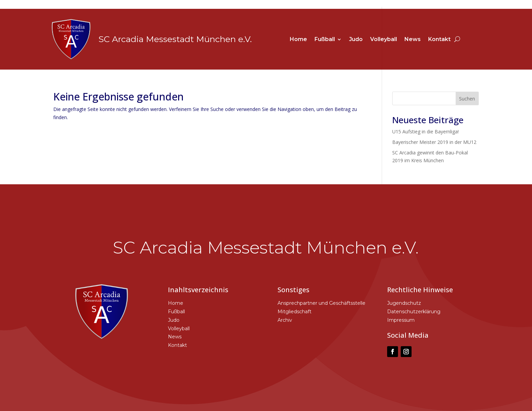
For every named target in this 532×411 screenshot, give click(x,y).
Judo (356, 40)
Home (298, 40)
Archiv (285, 320)
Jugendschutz (404, 303)
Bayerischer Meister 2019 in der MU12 (434, 142)
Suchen (467, 99)
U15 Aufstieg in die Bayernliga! (425, 132)
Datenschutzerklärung (414, 312)
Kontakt (439, 40)
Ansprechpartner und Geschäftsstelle (321, 303)
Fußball (325, 40)
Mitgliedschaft (294, 312)
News (413, 40)
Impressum (401, 320)
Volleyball (384, 40)
